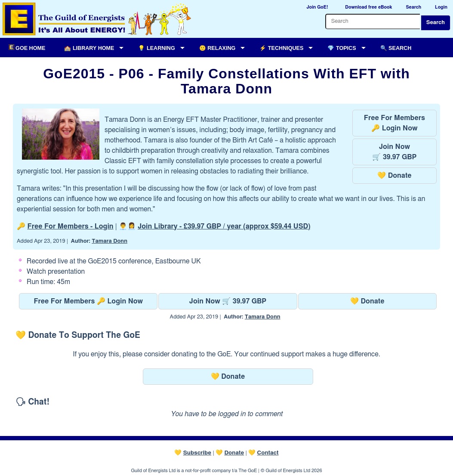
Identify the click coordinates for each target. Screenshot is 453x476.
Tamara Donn (109, 241)
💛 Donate (394, 176)
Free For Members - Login (71, 226)
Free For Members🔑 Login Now (394, 123)
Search (436, 23)
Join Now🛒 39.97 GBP (394, 152)
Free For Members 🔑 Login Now (88, 301)
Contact (268, 453)
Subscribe (197, 453)
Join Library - (224, 226)
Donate (234, 453)
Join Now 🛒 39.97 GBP (228, 301)
